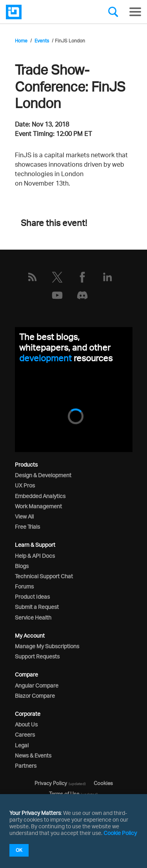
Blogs (22, 566)
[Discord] (82, 295)
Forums (24, 586)
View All (24, 516)
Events (42, 41)
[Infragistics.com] (45, 12)
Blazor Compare (35, 696)
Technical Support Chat (44, 576)
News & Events (33, 755)
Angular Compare (37, 685)
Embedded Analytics (40, 496)
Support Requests (37, 656)
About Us (26, 724)
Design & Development (43, 475)
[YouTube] (57, 295)
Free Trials (27, 527)
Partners (26, 766)
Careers (25, 735)
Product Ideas (32, 597)
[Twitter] (57, 277)
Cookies (103, 783)
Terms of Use (64, 794)
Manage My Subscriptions (47, 646)
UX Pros (25, 485)
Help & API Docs (35, 556)
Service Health (33, 617)
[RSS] (32, 277)
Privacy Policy (51, 783)
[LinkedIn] (107, 277)
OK (19, 850)
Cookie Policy (120, 833)
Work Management (38, 506)
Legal (22, 745)
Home (21, 41)
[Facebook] (82, 277)
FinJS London (70, 41)
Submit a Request (37, 607)
